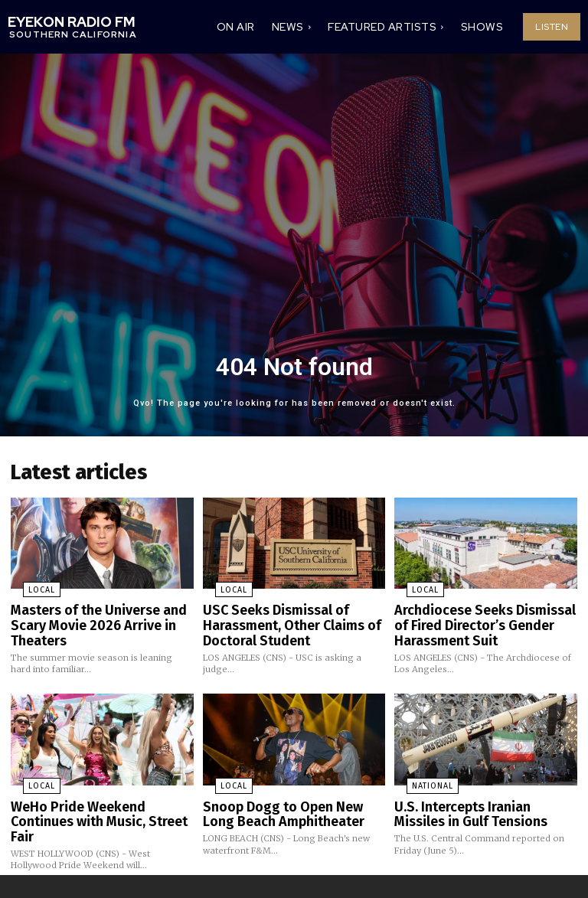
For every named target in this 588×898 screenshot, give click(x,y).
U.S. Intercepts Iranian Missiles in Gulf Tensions (479, 800)
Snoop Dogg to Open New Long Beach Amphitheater (289, 800)
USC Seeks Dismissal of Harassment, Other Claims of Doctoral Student (282, 617)
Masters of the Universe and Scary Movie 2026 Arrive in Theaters (90, 617)
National (419, 775)
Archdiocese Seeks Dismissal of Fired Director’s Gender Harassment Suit (482, 617)
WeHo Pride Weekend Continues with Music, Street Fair (99, 800)
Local (28, 586)
